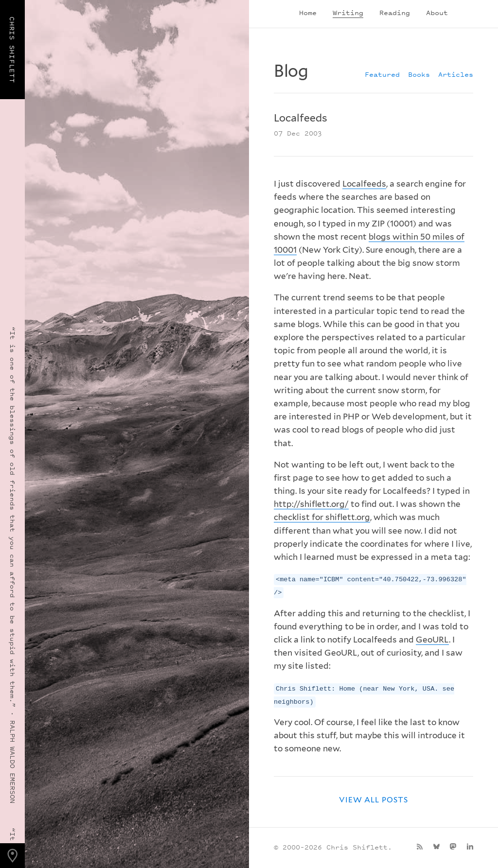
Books (419, 74)
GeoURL (432, 640)
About (437, 12)
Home (308, 12)
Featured (382, 74)
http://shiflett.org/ (311, 504)
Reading (395, 12)
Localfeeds (364, 184)
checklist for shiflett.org (322, 517)
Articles (456, 74)
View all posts (373, 800)
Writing (348, 12)
